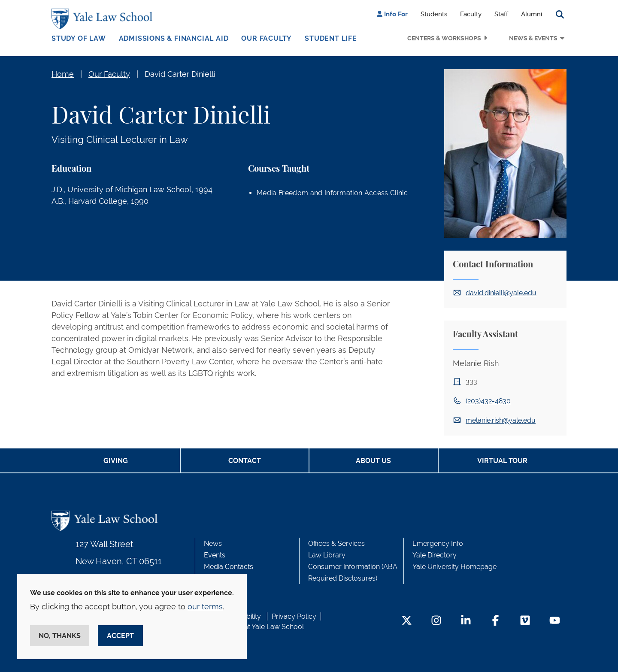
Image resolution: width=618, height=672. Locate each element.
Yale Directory (435, 555)
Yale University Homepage (454, 567)
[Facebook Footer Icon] (495, 621)
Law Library (327, 555)
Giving (116, 461)
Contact (245, 461)
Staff (501, 14)
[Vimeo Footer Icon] (525, 621)
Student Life (331, 38)
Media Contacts (229, 567)
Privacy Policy (294, 616)
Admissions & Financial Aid (174, 38)
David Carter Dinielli (180, 74)
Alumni (532, 14)
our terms (205, 607)
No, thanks (60, 636)
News (213, 543)
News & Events (533, 38)
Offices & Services (336, 543)
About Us (373, 461)
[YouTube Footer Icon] (555, 621)
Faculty (471, 14)
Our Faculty (267, 38)
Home (63, 74)
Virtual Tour (502, 461)
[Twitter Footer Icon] (407, 621)
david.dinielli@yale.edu (501, 293)
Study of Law (79, 38)
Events (215, 555)
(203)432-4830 (488, 401)
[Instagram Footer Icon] (436, 621)
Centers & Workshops (444, 38)
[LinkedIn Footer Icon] (466, 621)
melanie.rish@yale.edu (501, 420)
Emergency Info (438, 543)
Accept (120, 636)
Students (434, 14)
